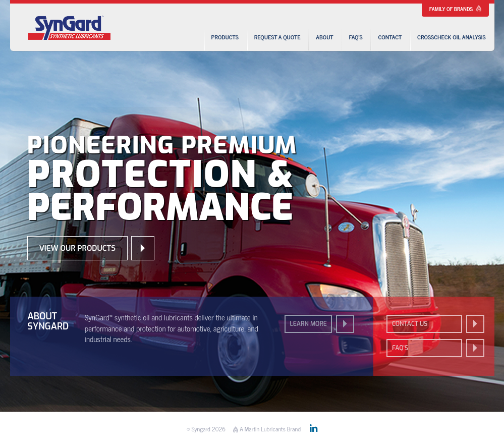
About (324, 37)
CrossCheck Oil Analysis (451, 37)
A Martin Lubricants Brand (267, 429)
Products (225, 37)
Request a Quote (277, 37)
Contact (390, 37)
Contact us (410, 324)
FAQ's (400, 348)
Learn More (308, 324)
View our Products (77, 248)
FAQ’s (355, 37)
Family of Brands (455, 9)
